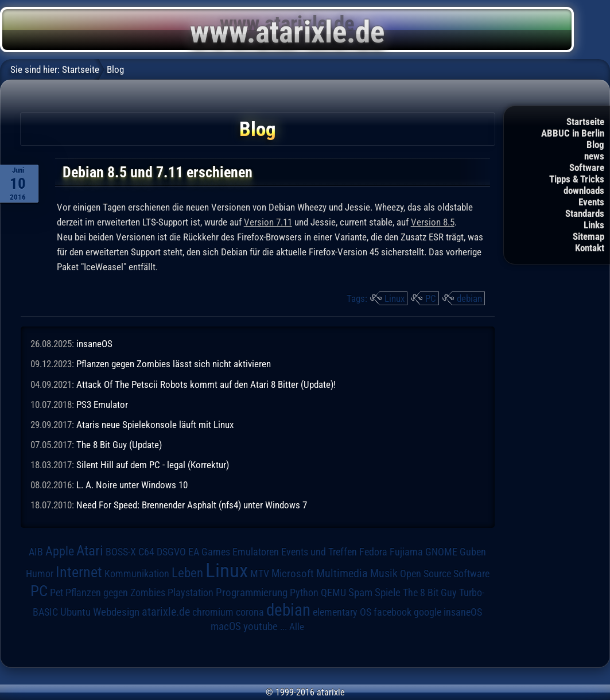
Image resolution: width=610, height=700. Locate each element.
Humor (40, 574)
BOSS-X (121, 552)
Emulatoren (256, 552)
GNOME (441, 552)
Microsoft (293, 573)
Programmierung (252, 592)
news (594, 156)
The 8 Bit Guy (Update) (119, 445)
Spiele (388, 592)
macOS (226, 627)
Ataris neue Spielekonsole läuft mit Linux (155, 425)
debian (469, 298)
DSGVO (171, 552)
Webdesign (116, 612)
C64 (146, 552)
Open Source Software (445, 574)
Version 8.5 (433, 222)
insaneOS (94, 344)
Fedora (373, 552)
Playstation (191, 593)
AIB (36, 552)
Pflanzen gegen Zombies (115, 593)
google (428, 612)
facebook (393, 612)
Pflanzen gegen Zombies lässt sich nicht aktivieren (174, 364)
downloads (584, 190)
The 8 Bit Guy (430, 592)
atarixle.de (166, 612)
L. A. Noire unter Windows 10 (132, 485)
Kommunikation (137, 573)
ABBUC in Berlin (573, 133)
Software (587, 168)
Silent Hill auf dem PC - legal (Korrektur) (153, 465)
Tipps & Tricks (577, 179)
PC (431, 298)
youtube (261, 626)
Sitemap (588, 236)
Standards (585, 213)
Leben (187, 573)
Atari (90, 551)
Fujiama (406, 552)
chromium (213, 612)
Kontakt (590, 248)
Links (594, 225)
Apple (60, 551)
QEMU (333, 593)
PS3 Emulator (102, 405)
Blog (595, 145)
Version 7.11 (268, 222)
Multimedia (342, 573)
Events (591, 202)
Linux (395, 298)
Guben (473, 552)
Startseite (585, 122)
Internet (79, 572)
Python (304, 593)
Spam (360, 593)
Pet (57, 593)
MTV (260, 573)
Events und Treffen (319, 552)
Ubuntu (75, 612)
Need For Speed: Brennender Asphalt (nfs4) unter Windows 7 (192, 505)
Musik (384, 573)
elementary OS (342, 612)
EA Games (209, 552)
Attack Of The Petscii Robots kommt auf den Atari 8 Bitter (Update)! (206, 384)
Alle (297, 627)
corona (250, 612)
